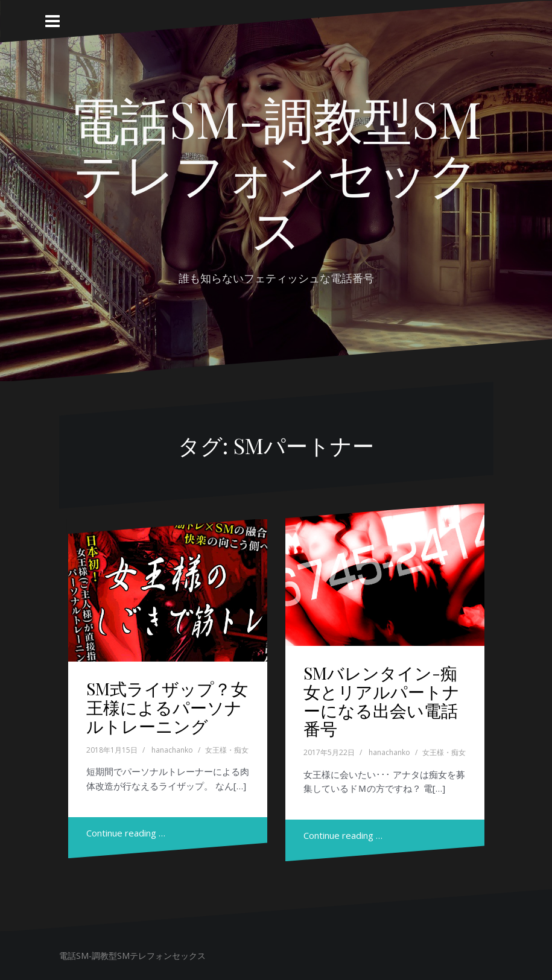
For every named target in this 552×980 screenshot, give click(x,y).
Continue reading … (126, 833)
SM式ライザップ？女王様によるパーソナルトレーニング (167, 707)
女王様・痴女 (227, 750)
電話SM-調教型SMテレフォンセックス (276, 172)
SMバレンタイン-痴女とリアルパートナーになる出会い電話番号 (382, 700)
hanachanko (172, 750)
